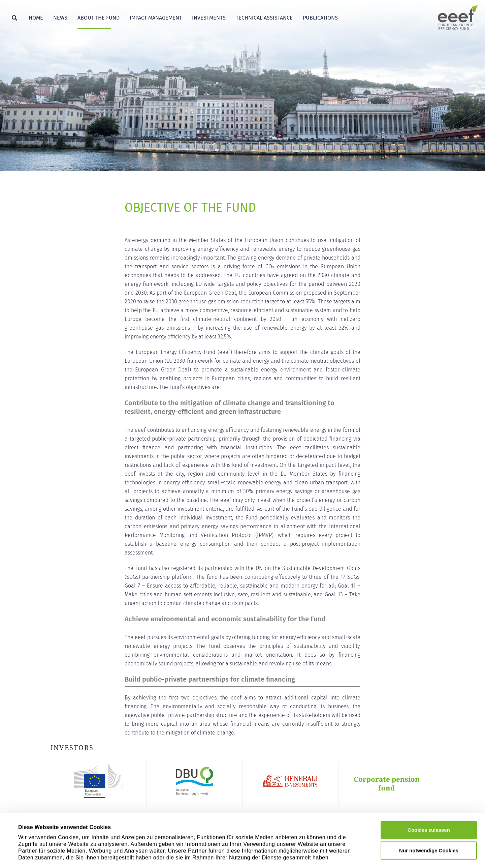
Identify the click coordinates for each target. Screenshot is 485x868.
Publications (320, 18)
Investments (209, 18)
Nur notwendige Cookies (429, 813)
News (60, 18)
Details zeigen (298, 851)
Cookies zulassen (429, 792)
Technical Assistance (264, 18)
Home (36, 18)
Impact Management (156, 18)
